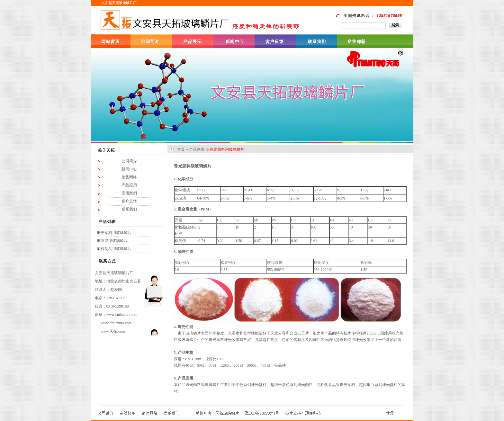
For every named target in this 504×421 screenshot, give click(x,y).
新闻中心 (129, 169)
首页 (181, 149)
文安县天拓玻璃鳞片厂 (114, 273)
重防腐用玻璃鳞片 (112, 241)
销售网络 (129, 177)
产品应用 (129, 185)
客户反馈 (129, 201)
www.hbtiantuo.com (116, 323)
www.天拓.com (113, 331)
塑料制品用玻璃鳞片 (114, 249)
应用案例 (129, 193)
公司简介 (129, 161)
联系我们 (129, 209)
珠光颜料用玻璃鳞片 (114, 233)
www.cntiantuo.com (122, 315)
